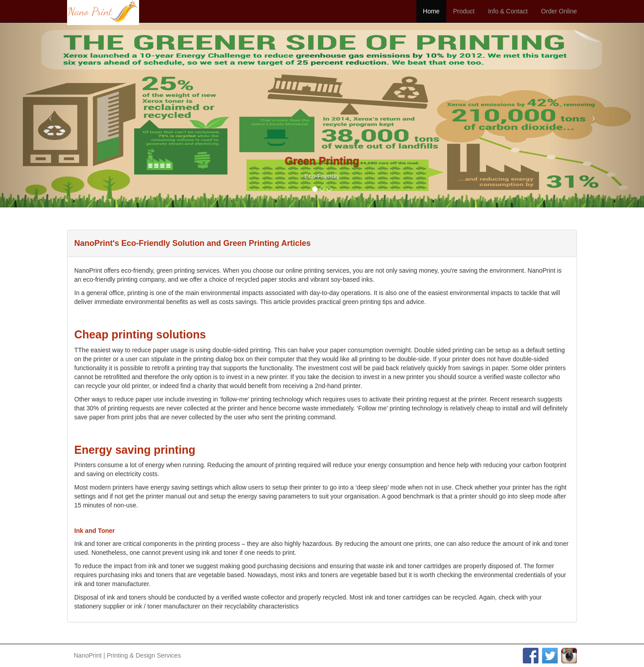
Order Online (559, 11)
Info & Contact (508, 11)
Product (464, 11)
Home (431, 11)
